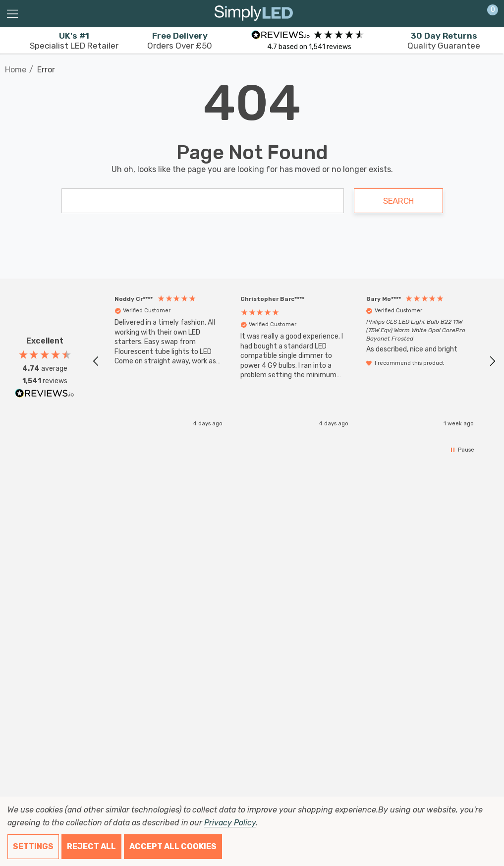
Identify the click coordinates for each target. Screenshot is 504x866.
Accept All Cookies (173, 846)
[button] (96, 361)
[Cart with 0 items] (487, 14)
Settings (33, 846)
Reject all (91, 846)
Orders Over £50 (180, 41)
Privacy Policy (230, 823)
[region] (294, 361)
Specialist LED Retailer (74, 41)
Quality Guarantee (444, 41)
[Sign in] (469, 14)
